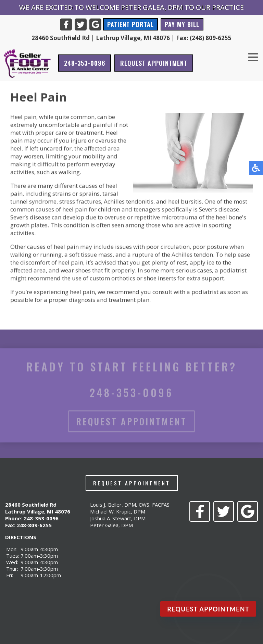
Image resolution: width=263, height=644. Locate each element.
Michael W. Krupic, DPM (118, 511)
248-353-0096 (85, 63)
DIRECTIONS (21, 537)
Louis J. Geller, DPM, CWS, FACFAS (130, 505)
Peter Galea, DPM (111, 525)
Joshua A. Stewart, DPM (118, 518)
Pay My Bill (182, 24)
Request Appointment (154, 63)
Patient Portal (130, 24)
